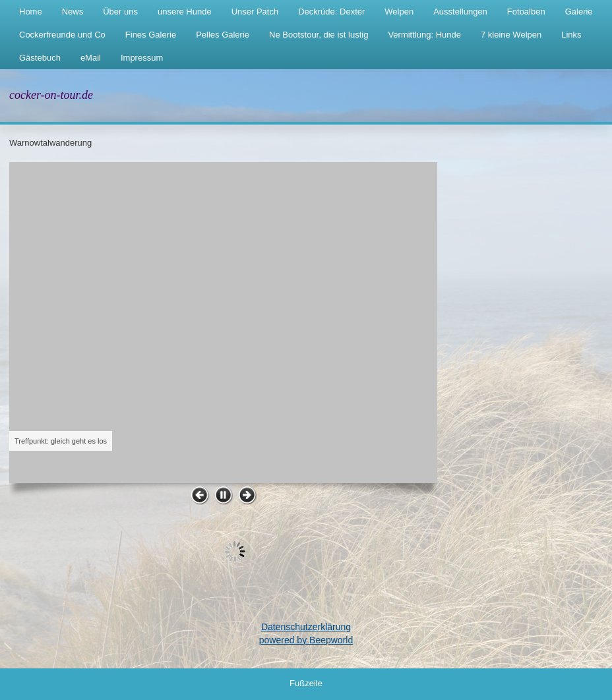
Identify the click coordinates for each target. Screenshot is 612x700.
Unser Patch (255, 12)
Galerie (579, 12)
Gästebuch (40, 58)
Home (31, 12)
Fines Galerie (151, 35)
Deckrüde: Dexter (331, 12)
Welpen (399, 12)
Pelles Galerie (223, 35)
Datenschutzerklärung (306, 627)
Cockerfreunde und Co (62, 35)
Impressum (142, 58)
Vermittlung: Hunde (424, 35)
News (73, 12)
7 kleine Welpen (511, 35)
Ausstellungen (460, 12)
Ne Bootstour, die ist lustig (319, 35)
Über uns (120, 12)
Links (571, 35)
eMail (91, 58)
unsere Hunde (185, 12)
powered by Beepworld (306, 640)
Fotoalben (526, 12)
